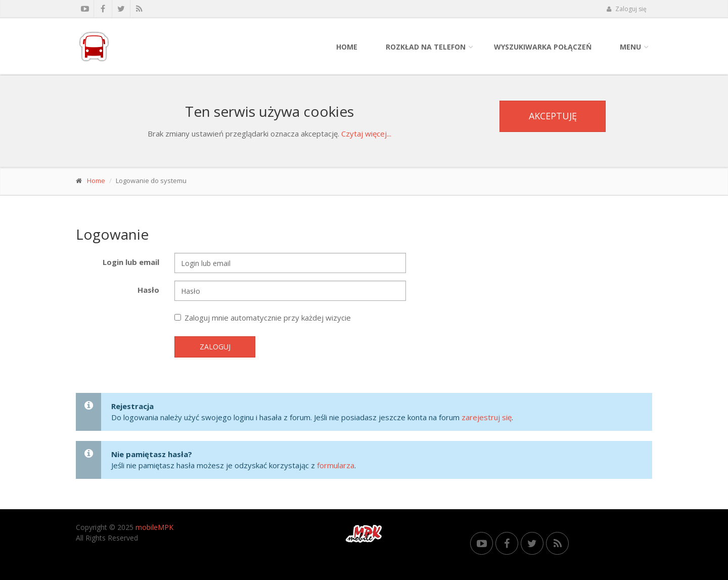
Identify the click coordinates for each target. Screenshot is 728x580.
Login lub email (131, 262)
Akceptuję (553, 116)
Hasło (148, 290)
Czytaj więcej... (366, 133)
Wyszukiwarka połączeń (543, 47)
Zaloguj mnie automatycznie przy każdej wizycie (263, 318)
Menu (630, 47)
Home (347, 47)
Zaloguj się (626, 9)
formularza (336, 465)
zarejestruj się (487, 417)
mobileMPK (154, 527)
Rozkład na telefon (426, 47)
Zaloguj (215, 347)
